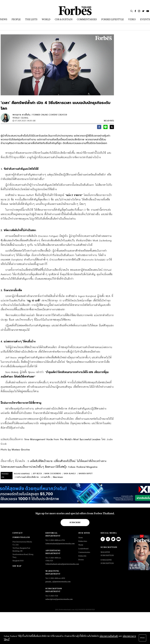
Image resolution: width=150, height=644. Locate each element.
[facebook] (99, 128)
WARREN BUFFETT (86, 474)
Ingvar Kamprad (22, 474)
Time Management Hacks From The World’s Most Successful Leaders (62, 439)
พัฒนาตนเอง (58, 477)
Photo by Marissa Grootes (15, 450)
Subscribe (75, 522)
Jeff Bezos (37, 474)
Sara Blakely (70, 474)
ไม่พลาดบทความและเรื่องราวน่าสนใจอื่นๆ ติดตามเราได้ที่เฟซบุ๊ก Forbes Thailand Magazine (49, 467)
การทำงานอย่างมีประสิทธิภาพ (27, 477)
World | (16, 118)
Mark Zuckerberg (53, 474)
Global (25, 118)
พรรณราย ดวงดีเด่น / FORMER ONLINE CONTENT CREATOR (40, 115)
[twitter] (112, 128)
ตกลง (142, 638)
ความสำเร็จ (46, 477)
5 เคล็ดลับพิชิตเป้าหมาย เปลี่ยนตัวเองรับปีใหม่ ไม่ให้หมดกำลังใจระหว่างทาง (67, 461)
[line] (105, 128)
